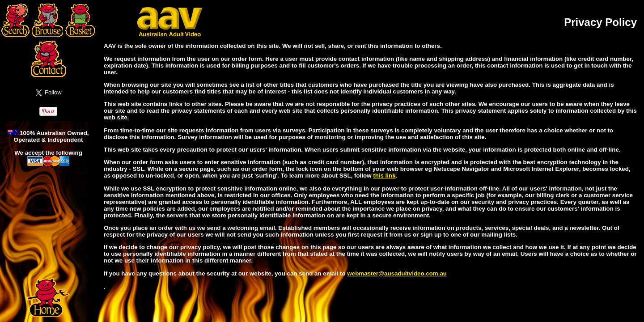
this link (384, 176)
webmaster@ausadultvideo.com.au (397, 273)
